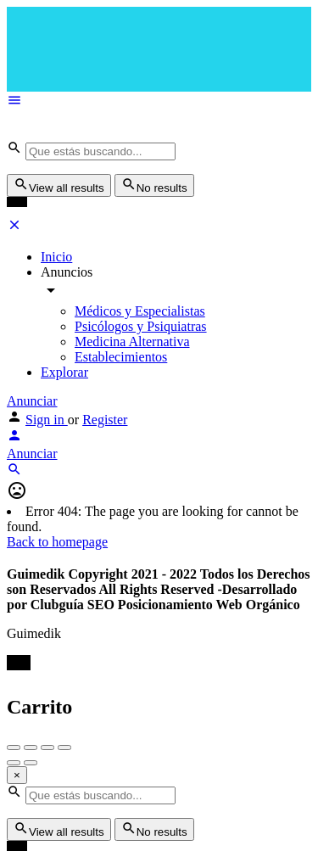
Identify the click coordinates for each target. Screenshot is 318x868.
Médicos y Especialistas (140, 311)
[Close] (17, 775)
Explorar (64, 372)
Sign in (47, 420)
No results (154, 185)
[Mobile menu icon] (159, 102)
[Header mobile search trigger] (14, 472)
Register (105, 420)
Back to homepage (57, 542)
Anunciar (32, 401)
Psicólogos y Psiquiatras (141, 326)
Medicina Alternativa (132, 342)
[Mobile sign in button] (14, 438)
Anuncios (67, 272)
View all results (59, 185)
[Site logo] (109, 132)
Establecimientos (121, 357)
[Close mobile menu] (14, 228)
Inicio (56, 257)
